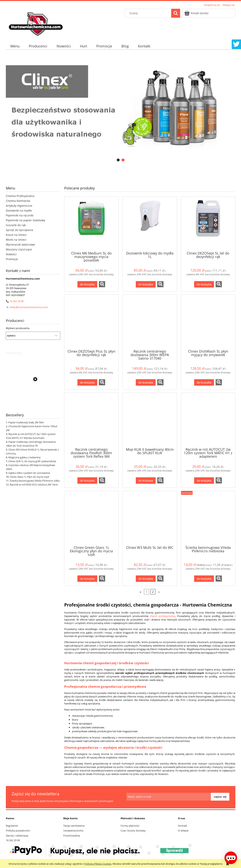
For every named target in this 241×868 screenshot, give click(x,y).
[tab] (118, 160)
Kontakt (183, 826)
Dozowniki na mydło (19, 210)
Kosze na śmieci (16, 235)
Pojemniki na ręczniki (20, 215)
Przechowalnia (72, 836)
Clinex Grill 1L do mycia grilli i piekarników (32, 461)
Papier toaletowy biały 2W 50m (26, 422)
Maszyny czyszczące (19, 249)
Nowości (11, 254)
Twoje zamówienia (74, 826)
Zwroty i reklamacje (17, 836)
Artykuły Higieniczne (19, 206)
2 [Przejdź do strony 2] (153, 592)
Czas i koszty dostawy (133, 831)
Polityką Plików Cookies (98, 864)
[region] (121, 108)
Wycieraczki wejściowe (20, 244)
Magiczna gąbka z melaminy (25, 457)
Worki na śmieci (16, 240)
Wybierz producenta (18, 328)
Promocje (12, 259)
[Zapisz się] (220, 797)
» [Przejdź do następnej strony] (159, 592)
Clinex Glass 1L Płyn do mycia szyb (29, 477)
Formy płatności (130, 826)
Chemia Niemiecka (18, 201)
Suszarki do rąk (16, 225)
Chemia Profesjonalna (20, 196)
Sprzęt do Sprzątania (19, 230)
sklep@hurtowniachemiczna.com (29, 307)
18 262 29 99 (17, 301)
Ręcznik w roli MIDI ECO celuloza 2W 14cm (34, 485)
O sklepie (183, 831)
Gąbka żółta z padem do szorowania (29, 473)
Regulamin (12, 826)
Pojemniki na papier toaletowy (25, 220)
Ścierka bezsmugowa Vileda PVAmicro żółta (35, 481)
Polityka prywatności (18, 831)
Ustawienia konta (73, 831)
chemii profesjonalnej (163, 616)
